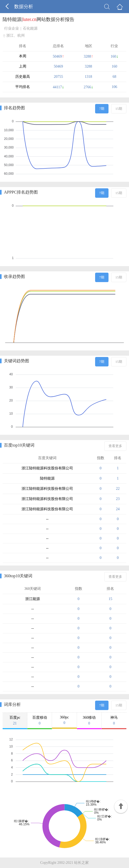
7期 (102, 109)
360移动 (89, 721)
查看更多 (115, 446)
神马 (114, 721)
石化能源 (30, 28)
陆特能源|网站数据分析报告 (38, 19)
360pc (64, 720)
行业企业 (12, 28)
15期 (119, 109)
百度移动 (40, 721)
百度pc (15, 721)
